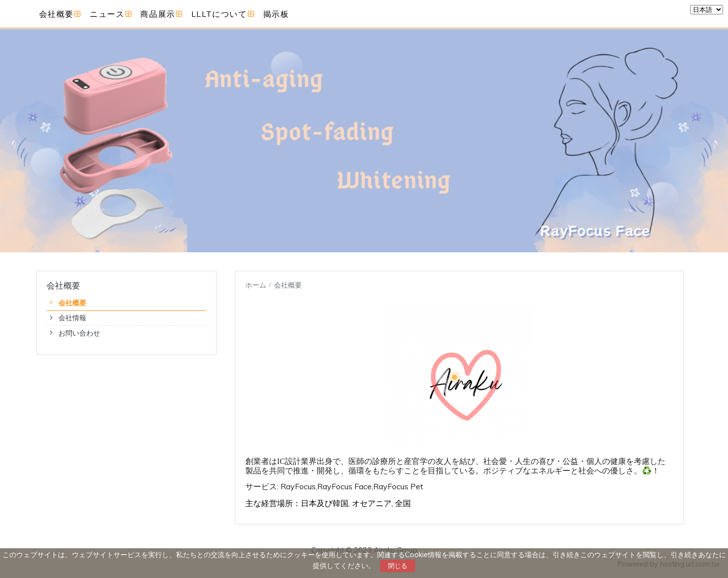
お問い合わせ (79, 333)
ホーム (256, 285)
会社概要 (72, 303)
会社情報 (72, 318)
